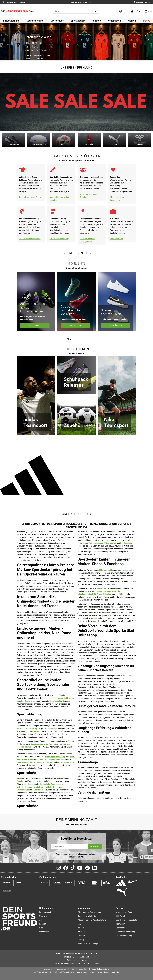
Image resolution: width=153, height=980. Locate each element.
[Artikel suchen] (96, 11)
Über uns (43, 916)
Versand (81, 932)
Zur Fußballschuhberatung (30, 239)
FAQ (79, 924)
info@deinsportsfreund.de (77, 960)
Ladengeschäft (46, 912)
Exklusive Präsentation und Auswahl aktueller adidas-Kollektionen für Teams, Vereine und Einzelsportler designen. (31, 186)
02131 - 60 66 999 (62, 964)
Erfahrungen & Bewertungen (89, 912)
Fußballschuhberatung (125, 932)
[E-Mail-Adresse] (70, 847)
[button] (132, 11)
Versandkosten (68, 972)
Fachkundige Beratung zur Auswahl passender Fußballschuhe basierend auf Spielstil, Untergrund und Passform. (30, 227)
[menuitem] (11, 21)
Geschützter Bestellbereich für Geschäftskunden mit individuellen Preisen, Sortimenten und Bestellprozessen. (121, 227)
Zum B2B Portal (117, 239)
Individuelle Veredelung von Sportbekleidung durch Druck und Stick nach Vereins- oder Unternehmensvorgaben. (61, 186)
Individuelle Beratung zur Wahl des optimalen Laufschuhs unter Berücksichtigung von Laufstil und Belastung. (60, 227)
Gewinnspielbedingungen (88, 943)
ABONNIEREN (95, 847)
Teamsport (120, 924)
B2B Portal (120, 916)
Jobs (41, 920)
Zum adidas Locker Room (30, 197)
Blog (41, 928)
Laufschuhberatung (124, 936)
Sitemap (81, 936)
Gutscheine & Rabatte (87, 916)
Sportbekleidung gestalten (127, 920)
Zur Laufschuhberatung (59, 239)
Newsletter (44, 932)
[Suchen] (73, 11)
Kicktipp (81, 940)
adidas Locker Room (124, 912)
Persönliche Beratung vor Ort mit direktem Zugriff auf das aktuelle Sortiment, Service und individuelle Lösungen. (91, 227)
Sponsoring (121, 928)
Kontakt (43, 924)
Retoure (81, 928)
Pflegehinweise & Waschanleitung (92, 920)
